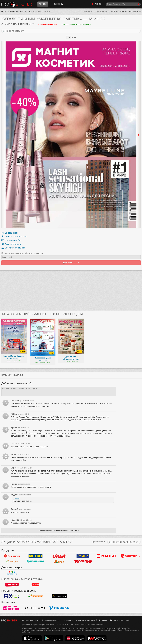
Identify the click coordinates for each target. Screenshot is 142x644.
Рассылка (67, 620)
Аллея (59, 561)
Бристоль (130, 556)
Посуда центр (59, 596)
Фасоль (12, 561)
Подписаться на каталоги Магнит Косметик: (22, 253)
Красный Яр (83, 561)
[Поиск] (123, 4)
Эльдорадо (12, 585)
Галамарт (36, 596)
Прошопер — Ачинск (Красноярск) (17, 4)
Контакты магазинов (85, 620)
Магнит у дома (107, 556)
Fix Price (12, 596)
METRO (36, 556)
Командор (36, 561)
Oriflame (36, 608)
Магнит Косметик (21, 12)
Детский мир (12, 573)
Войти (114, 12)
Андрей (17, 499)
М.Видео (36, 585)
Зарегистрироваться (130, 12)
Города (102, 620)
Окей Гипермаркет (59, 556)
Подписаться (71, 263)
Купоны (58, 4)
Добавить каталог (50, 620)
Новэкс (59, 608)
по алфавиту (98, 542)
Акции (43, 4)
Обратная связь (30, 620)
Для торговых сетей (119, 620)
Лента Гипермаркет (83, 556)
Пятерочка (12, 556)
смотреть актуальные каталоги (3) (76, 25)
